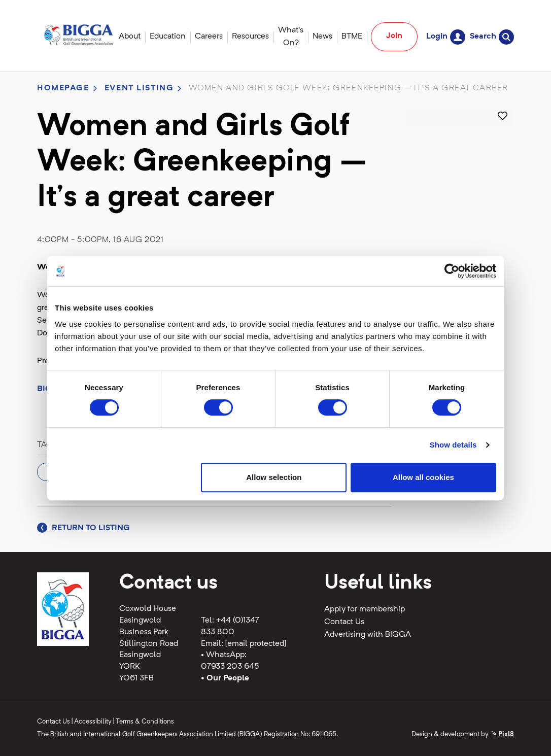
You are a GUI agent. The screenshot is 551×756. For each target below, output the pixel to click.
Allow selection (274, 477)
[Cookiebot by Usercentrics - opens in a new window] (452, 271)
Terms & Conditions (145, 722)
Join (394, 36)
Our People (228, 678)
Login (446, 37)
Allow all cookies (423, 477)
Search (492, 37)
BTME (352, 37)
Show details (453, 445)
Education (168, 37)
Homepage (63, 88)
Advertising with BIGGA (368, 635)
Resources (250, 37)
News (322, 37)
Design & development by (463, 734)
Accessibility (93, 722)
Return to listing (83, 528)
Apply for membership (365, 609)
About (130, 37)
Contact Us (344, 622)
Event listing (139, 88)
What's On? (291, 37)
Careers (209, 37)
